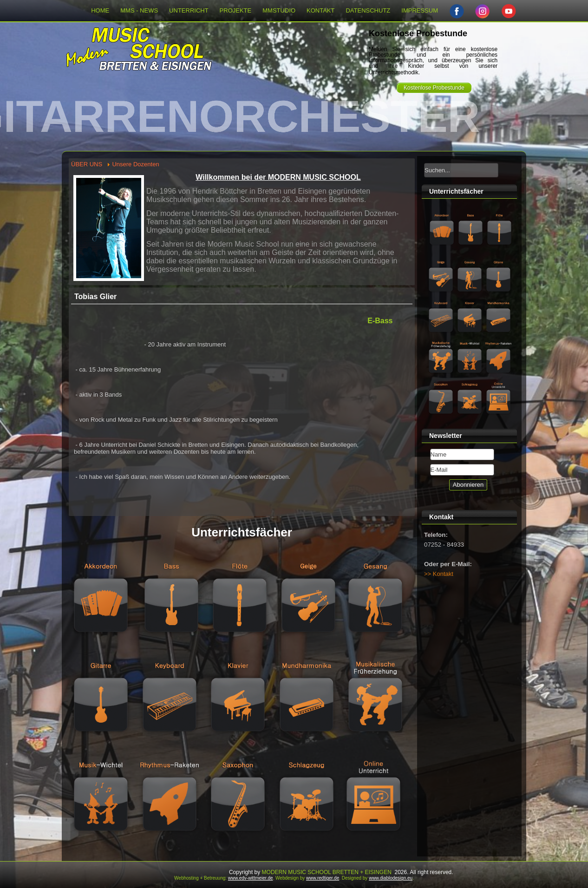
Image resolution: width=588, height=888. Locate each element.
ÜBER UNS (87, 164)
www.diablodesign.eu (391, 878)
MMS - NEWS (139, 10)
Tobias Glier (95, 297)
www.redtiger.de (323, 878)
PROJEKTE (236, 10)
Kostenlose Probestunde (434, 88)
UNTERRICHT (189, 10)
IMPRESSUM (420, 10)
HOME (100, 10)
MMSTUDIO (279, 10)
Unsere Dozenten (135, 164)
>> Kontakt (439, 574)
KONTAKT (320, 10)
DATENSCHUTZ (368, 10)
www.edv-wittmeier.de (251, 878)
